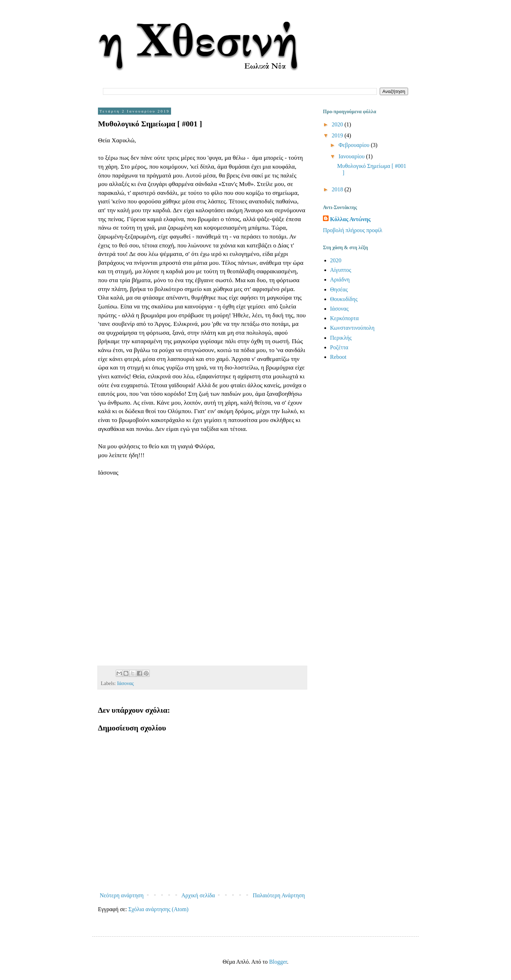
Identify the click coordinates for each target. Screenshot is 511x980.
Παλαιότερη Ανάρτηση (279, 895)
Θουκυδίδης (344, 299)
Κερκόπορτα (344, 318)
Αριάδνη (340, 280)
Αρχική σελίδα (198, 895)
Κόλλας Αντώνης (350, 219)
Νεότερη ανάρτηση (122, 895)
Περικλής (341, 338)
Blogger (278, 962)
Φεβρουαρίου (355, 145)
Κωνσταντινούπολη (352, 328)
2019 (338, 135)
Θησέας (339, 289)
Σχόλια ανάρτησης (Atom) (159, 909)
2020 (338, 124)
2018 (338, 189)
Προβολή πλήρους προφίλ (353, 230)
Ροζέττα (339, 347)
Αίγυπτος (341, 270)
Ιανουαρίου (352, 156)
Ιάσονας (125, 683)
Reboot (338, 357)
